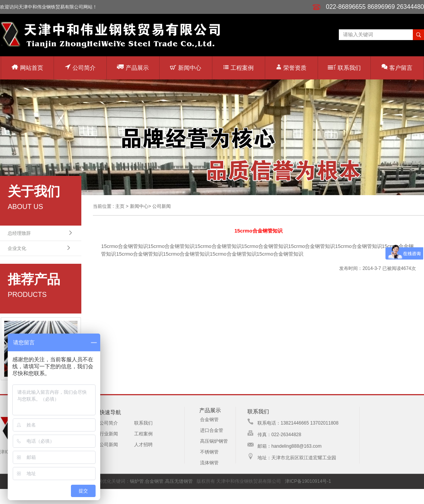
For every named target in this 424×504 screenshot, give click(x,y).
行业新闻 (109, 434)
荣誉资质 (291, 67)
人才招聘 (143, 445)
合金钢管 (209, 420)
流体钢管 (209, 463)
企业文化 (17, 248)
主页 (120, 206)
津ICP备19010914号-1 (308, 481)
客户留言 (397, 67)
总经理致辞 (19, 233)
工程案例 (239, 68)
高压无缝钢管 (179, 481)
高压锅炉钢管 (214, 441)
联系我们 (344, 68)
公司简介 (80, 67)
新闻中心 (186, 68)
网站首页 (27, 68)
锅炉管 (137, 481)
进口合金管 (212, 430)
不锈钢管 (209, 452)
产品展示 (133, 67)
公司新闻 (162, 206)
